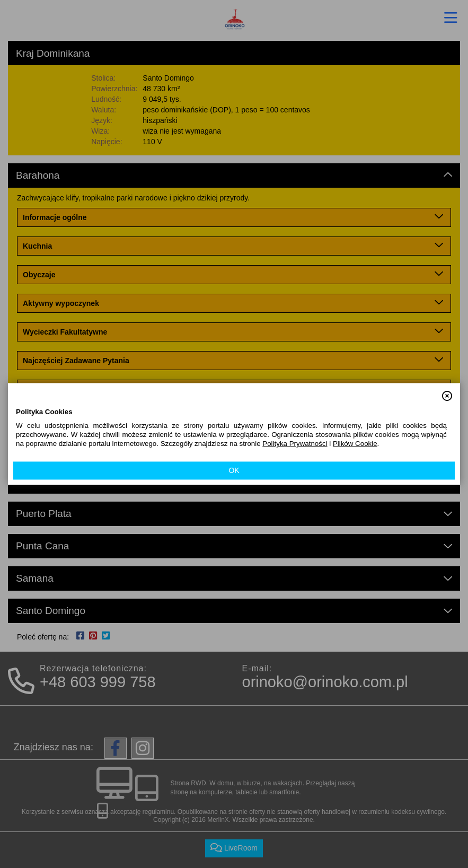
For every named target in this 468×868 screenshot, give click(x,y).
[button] (447, 391)
